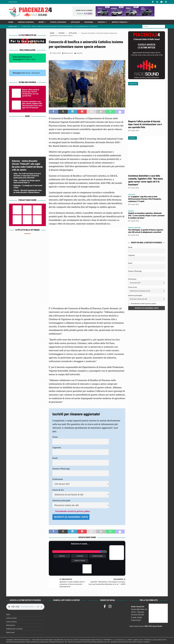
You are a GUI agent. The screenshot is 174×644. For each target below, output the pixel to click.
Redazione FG (68, 53)
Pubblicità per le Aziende (14, 629)
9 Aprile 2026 (134, 130)
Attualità (75, 22)
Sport (41, 22)
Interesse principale (61, 500)
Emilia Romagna (98, 556)
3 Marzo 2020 (56, 53)
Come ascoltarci (11, 622)
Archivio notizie (11, 618)
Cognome (57, 447)
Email (55, 458)
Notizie (62, 33)
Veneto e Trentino (80, 561)
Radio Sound (13, 2)
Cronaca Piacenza (26, 22)
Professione (58, 479)
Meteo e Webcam (119, 22)
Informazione (11, 625)
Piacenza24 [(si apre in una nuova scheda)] (36, 73)
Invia (33, 59)
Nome (55, 437)
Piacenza (62, 556)
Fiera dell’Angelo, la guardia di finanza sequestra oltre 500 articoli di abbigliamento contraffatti (146, 231)
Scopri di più (136, 620)
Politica (102, 22)
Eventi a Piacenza (58, 22)
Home (11, 22)
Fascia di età (58, 490)
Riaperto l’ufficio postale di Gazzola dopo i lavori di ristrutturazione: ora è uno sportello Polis (145, 124)
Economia (89, 22)
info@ (140, 617)
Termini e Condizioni (144, 642)
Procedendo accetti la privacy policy (73, 511)
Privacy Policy (133, 642)
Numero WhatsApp (61, 469)
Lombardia (80, 556)
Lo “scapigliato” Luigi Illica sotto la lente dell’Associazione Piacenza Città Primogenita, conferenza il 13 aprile (145, 199)
